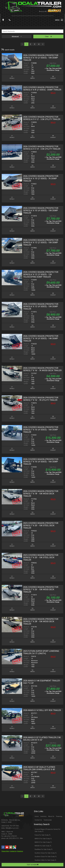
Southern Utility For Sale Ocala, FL (45, 860)
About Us (51, 816)
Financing (59, 816)
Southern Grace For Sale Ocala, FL (46, 853)
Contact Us (13, 851)
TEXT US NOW (33, 865)
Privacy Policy (5, 851)
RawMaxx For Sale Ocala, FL (44, 849)
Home (37, 816)
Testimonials (48, 820)
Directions (20, 851)
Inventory (43, 816)
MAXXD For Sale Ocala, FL (43, 846)
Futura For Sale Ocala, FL (43, 835)
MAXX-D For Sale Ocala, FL (43, 839)
